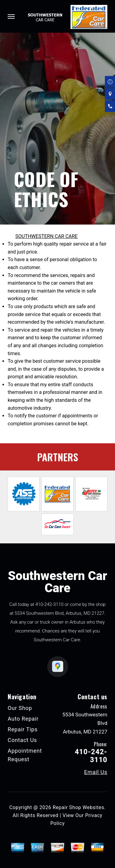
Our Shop (20, 708)
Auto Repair (23, 719)
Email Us (96, 772)
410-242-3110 (49, 604)
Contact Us (22, 740)
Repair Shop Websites (79, 807)
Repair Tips (23, 729)
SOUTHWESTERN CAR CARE (46, 236)
